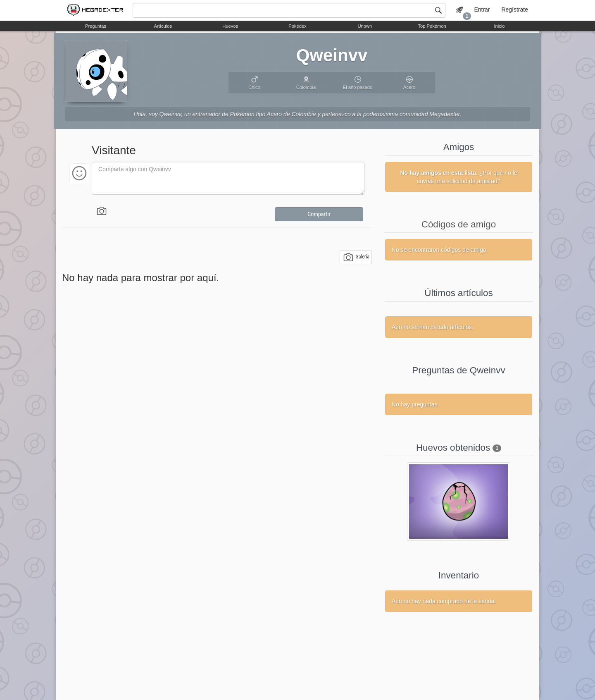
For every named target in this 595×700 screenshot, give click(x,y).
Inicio (499, 26)
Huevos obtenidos (453, 448)
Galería (356, 257)
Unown (365, 26)
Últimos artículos (458, 293)
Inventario (459, 575)
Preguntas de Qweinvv (458, 370)
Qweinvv (332, 55)
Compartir (319, 214)
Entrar (482, 10)
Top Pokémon (432, 26)
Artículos (163, 26)
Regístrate (515, 10)
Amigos (459, 147)
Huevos (230, 26)
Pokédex (297, 26)
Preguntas (96, 26)
